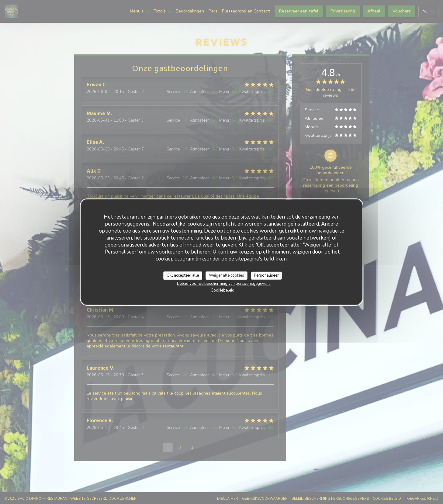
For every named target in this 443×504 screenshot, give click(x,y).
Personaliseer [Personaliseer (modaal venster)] (266, 275)
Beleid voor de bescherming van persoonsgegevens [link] (224, 283)
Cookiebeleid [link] (223, 290)
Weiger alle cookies (227, 275)
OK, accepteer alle (183, 275)
